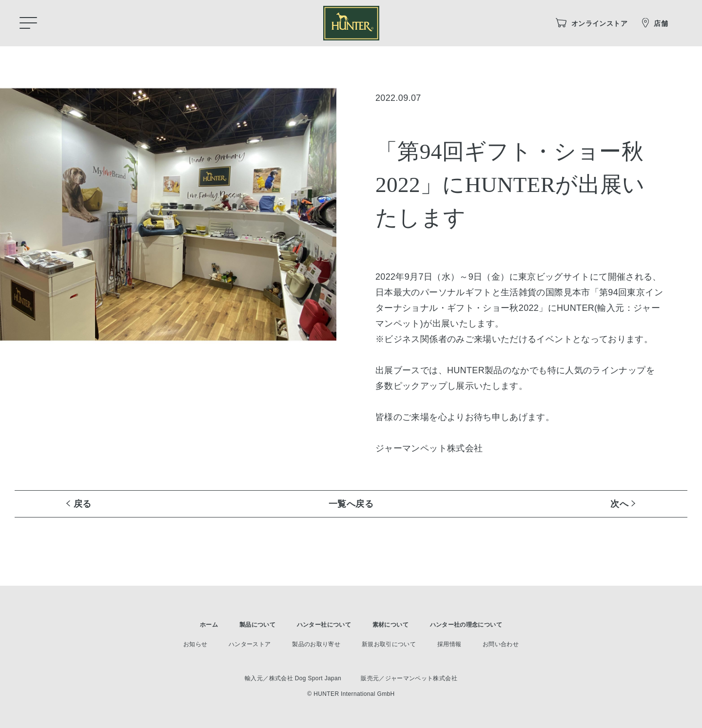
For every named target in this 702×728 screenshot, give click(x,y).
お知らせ (195, 644)
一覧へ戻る (351, 504)
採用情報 (449, 644)
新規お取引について (389, 644)
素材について (390, 625)
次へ (619, 504)
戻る (83, 504)
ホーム (209, 625)
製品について (257, 625)
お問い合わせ (501, 644)
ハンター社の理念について (466, 625)
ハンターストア (250, 644)
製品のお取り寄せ (316, 644)
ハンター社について (324, 625)
